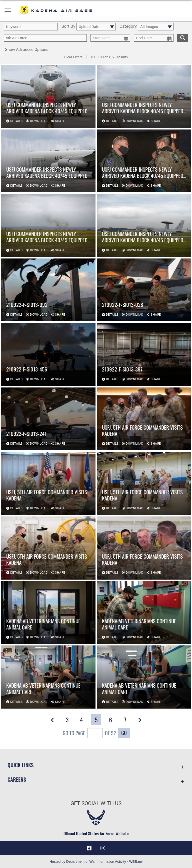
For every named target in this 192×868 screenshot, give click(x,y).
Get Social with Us (96, 803)
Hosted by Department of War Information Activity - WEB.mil (96, 862)
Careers (17, 779)
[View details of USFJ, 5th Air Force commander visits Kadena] (144, 419)
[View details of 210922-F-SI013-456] (48, 354)
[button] (8, 11)
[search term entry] (31, 27)
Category (128, 26)
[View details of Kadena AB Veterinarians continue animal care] (48, 613)
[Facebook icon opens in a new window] (89, 848)
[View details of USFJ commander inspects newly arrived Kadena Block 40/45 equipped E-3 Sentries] (48, 96)
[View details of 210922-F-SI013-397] (144, 354)
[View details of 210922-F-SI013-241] (48, 419)
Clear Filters (73, 57)
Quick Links (20, 765)
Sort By (68, 26)
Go (124, 733)
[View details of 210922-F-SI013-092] (48, 290)
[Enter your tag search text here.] (45, 38)
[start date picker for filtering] (110, 38)
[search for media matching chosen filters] (183, 37)
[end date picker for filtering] (154, 38)
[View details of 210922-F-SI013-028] (144, 290)
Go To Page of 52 (89, 734)
